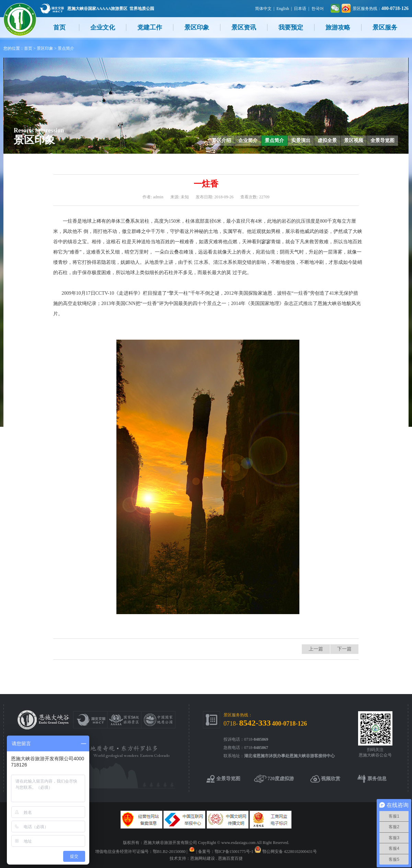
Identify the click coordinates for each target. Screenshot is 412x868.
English (283, 9)
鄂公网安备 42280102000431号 (290, 852)
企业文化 (103, 27)
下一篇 (344, 649)
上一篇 (316, 649)
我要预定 (291, 27)
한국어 (318, 9)
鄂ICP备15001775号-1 (234, 852)
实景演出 (301, 140)
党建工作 (150, 27)
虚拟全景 (327, 140)
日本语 (300, 9)
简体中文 (263, 9)
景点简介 (66, 48)
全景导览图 (382, 140)
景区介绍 (221, 140)
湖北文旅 (52, 8)
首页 (59, 27)
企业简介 (248, 140)
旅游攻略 (338, 27)
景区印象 (197, 27)
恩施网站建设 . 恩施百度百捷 (216, 858)
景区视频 (354, 140)
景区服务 (385, 27)
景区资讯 (244, 27)
